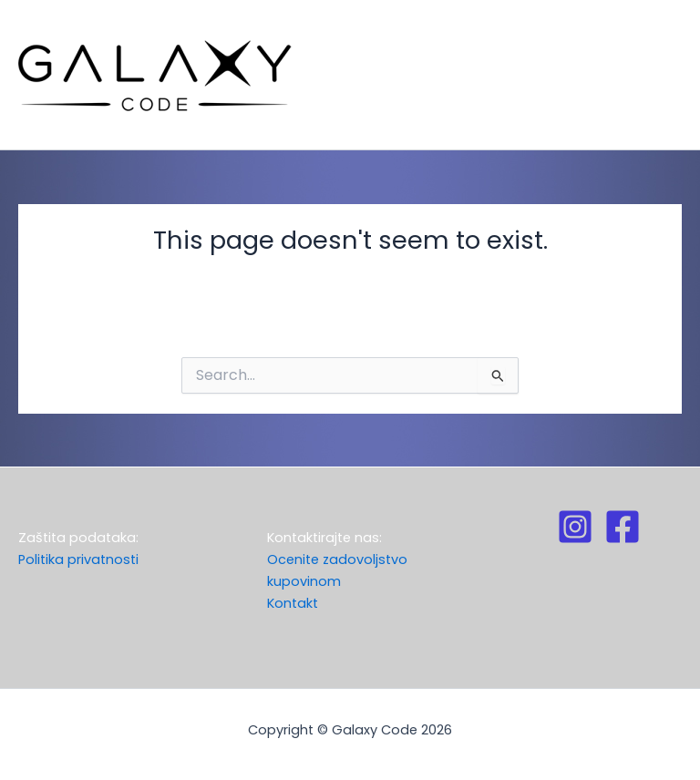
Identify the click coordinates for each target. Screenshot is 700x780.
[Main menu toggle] (658, 75)
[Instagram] (575, 527)
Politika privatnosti (78, 559)
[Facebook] (623, 527)
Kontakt (293, 603)
